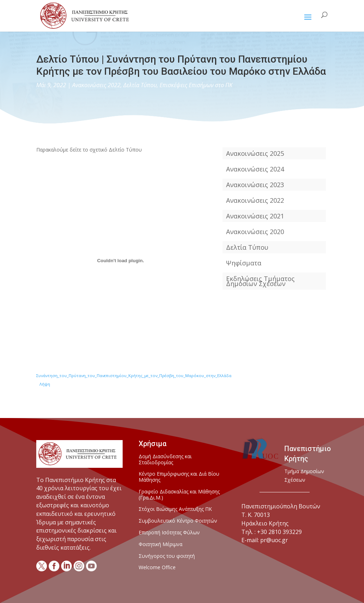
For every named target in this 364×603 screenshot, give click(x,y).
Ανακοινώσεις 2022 (96, 85)
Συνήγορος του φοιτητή (167, 556)
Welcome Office (157, 568)
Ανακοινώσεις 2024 (255, 169)
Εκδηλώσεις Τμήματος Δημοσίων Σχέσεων (260, 281)
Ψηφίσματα (244, 263)
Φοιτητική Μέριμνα (160, 544)
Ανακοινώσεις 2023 (255, 185)
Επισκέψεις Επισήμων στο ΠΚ (196, 85)
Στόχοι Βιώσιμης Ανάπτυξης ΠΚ (175, 509)
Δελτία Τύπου (140, 85)
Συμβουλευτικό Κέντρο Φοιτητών (178, 521)
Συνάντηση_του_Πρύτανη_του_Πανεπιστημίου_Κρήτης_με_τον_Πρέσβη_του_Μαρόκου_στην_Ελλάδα (134, 375)
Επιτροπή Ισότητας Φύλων (169, 533)
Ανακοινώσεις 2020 (255, 232)
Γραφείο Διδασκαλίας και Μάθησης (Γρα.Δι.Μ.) (179, 495)
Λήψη (45, 384)
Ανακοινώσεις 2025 (255, 153)
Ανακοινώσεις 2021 (255, 216)
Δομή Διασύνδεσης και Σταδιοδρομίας (165, 460)
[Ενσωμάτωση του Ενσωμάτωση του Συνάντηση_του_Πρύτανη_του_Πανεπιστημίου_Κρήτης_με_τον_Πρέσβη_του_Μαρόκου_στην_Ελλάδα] (120, 261)
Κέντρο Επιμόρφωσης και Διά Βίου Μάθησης (179, 477)
